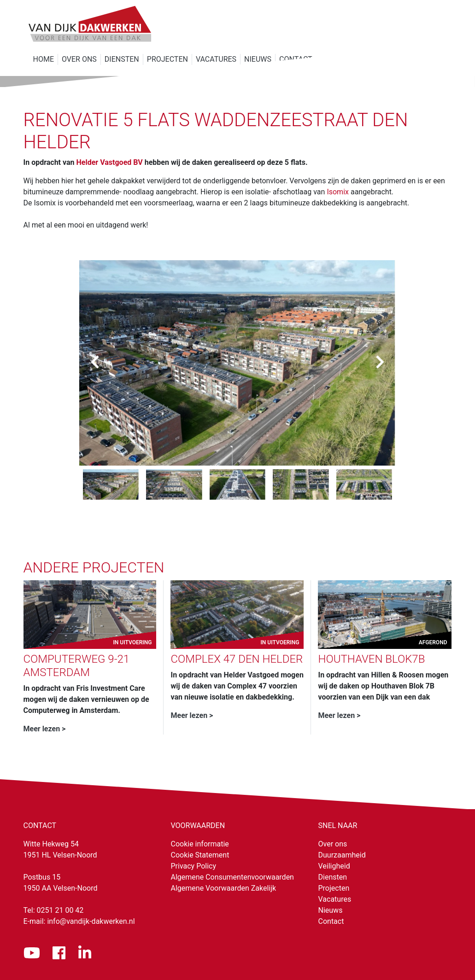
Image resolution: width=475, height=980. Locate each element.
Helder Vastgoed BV (110, 162)
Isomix (338, 192)
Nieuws (331, 910)
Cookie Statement (200, 855)
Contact (331, 921)
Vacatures (335, 899)
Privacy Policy (194, 866)
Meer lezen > (45, 729)
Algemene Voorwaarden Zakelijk (224, 888)
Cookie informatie (200, 844)
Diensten (333, 877)
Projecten (334, 888)
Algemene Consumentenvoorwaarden (232, 877)
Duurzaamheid (342, 855)
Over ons (333, 844)
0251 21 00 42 (60, 910)
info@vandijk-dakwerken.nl (91, 921)
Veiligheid (334, 866)
